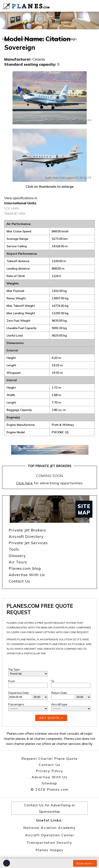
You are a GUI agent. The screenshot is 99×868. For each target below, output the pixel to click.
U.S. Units (12, 208)
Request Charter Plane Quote (50, 759)
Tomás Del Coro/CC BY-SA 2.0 (74, 120)
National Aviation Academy (49, 828)
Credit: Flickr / (50, 120)
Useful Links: (49, 820)
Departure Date (19, 693)
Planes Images (49, 850)
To (53, 681)
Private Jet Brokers (27, 530)
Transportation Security (49, 842)
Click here (24, 483)
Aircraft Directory (26, 536)
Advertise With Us (27, 575)
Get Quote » (51, 718)
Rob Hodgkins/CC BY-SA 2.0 (75, 177)
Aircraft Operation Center (50, 835)
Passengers (16, 704)
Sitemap (49, 783)
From (12, 681)
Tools (14, 549)
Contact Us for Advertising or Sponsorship (50, 808)
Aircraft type (59, 704)
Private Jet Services (28, 543)
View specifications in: (21, 198)
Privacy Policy (49, 771)
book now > (85, 863)
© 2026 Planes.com (50, 789)
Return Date (59, 693)
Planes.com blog (25, 568)
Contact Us (19, 581)
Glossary (17, 556)
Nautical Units (15, 213)
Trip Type (14, 669)
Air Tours (18, 562)
